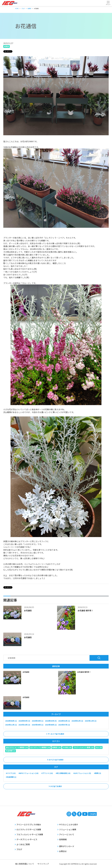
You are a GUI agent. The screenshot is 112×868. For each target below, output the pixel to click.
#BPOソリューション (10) (28, 773)
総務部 (7, 46)
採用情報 (63, 839)
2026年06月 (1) (11, 721)
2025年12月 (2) (91, 721)
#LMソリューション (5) (82, 773)
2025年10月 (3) (24, 725)
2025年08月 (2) (51, 725)
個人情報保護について (25, 864)
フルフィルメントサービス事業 (30, 834)
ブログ (19, 849)
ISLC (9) (99, 747)
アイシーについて (67, 834)
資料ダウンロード (67, 846)
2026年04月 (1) (38, 721)
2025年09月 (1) (38, 725)
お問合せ (63, 851)
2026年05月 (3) (24, 721)
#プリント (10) (47, 773)
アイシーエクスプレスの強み (29, 824)
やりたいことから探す (69, 824)
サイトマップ (43, 864)
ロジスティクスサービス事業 (29, 829)
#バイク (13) (11, 773)
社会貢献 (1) (11, 751)
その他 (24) (67, 747)
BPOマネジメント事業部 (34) (17, 747)
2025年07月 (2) (64, 725)
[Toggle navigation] (108, 3)
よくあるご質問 (23, 844)
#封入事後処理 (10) (63, 773)
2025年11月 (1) (11, 725)
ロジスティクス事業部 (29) (40, 747)
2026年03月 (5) (51, 721)
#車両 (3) (97, 773)
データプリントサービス (27, 839)
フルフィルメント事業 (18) (84, 747)
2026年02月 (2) (64, 721)
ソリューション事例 (68, 829)
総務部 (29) (56, 747)
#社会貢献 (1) (11, 777)
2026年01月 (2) (77, 721)
